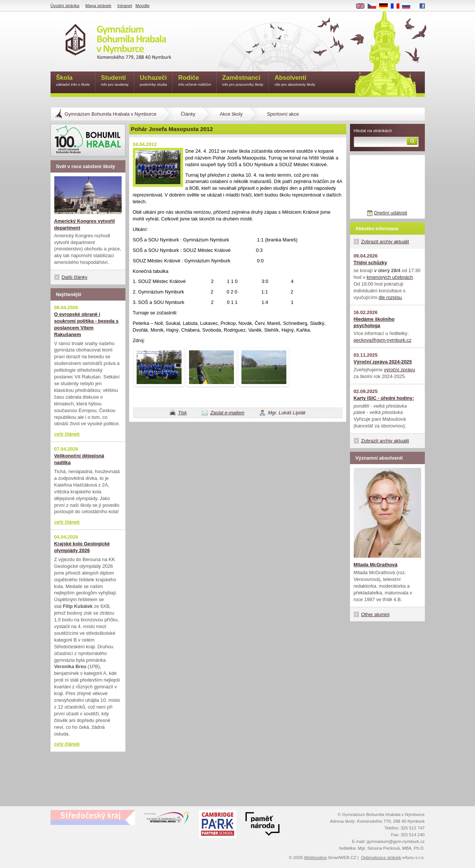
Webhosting (315, 858)
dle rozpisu (390, 297)
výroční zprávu (400, 370)
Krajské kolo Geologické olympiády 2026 (82, 547)
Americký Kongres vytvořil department (85, 224)
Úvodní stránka (65, 6)
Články (188, 114)
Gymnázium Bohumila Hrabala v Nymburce (111, 114)
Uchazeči (154, 81)
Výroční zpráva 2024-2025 (383, 362)
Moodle (143, 6)
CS (374, 6)
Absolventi (295, 81)
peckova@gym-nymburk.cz (383, 340)
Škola (73, 81)
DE (386, 6)
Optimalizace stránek (381, 858)
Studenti (115, 81)
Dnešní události (390, 213)
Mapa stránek (98, 6)
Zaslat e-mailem (227, 413)
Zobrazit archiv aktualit (385, 242)
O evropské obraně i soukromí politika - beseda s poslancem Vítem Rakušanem (86, 324)
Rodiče (195, 81)
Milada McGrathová (376, 565)
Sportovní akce (283, 114)
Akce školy (231, 114)
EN (363, 6)
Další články (75, 277)
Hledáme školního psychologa (374, 322)
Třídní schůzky (371, 263)
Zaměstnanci (243, 81)
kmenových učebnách (390, 277)
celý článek (67, 434)
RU (409, 6)
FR (397, 6)
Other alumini (375, 614)
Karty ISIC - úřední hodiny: (384, 398)
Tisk (182, 413)
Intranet (124, 6)
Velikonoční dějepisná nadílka (79, 459)
